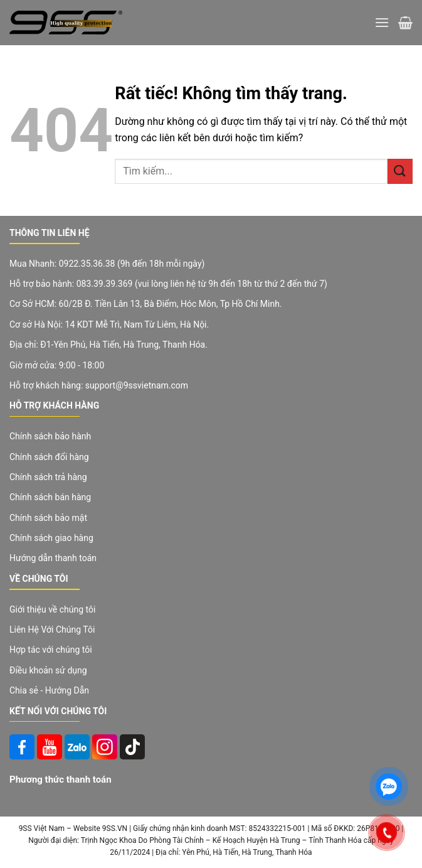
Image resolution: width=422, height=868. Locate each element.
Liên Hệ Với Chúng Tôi (52, 630)
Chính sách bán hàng (50, 497)
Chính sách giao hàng (51, 538)
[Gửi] (400, 171)
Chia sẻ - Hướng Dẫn (49, 690)
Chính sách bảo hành (50, 436)
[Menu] (382, 22)
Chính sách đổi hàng (49, 457)
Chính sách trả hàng (48, 477)
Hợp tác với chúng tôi (51, 650)
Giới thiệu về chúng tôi (52, 609)
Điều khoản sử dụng (48, 670)
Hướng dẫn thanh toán (53, 558)
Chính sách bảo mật (48, 518)
